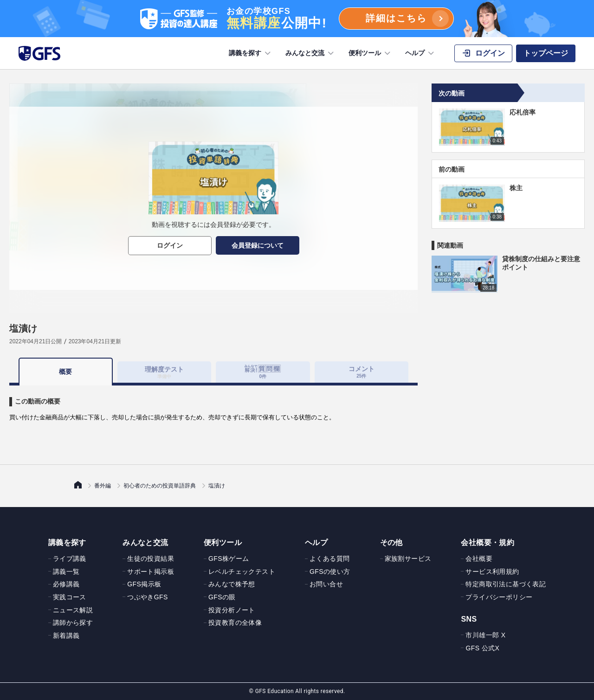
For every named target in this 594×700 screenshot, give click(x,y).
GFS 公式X (482, 648)
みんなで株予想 (232, 584)
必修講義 (66, 584)
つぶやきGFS (148, 597)
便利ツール (370, 53)
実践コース (70, 597)
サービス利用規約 (492, 572)
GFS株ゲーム (229, 559)
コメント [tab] (362, 372)
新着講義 (66, 636)
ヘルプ (420, 53)
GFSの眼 (222, 597)
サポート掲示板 (151, 572)
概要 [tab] (65, 372)
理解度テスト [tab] (164, 372)
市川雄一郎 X (485, 635)
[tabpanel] (213, 404)
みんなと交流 (310, 53)
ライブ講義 (70, 559)
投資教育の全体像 (235, 623)
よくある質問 (329, 559)
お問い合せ (326, 584)
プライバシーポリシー (499, 597)
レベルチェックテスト (242, 572)
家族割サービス (408, 559)
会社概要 (479, 559)
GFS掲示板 (144, 584)
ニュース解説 (73, 610)
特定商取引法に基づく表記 (506, 584)
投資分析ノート (232, 610)
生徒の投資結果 (151, 559)
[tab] (263, 372)
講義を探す (251, 53)
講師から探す (73, 623)
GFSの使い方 (330, 572)
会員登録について (258, 245)
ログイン (170, 245)
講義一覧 (66, 572)
